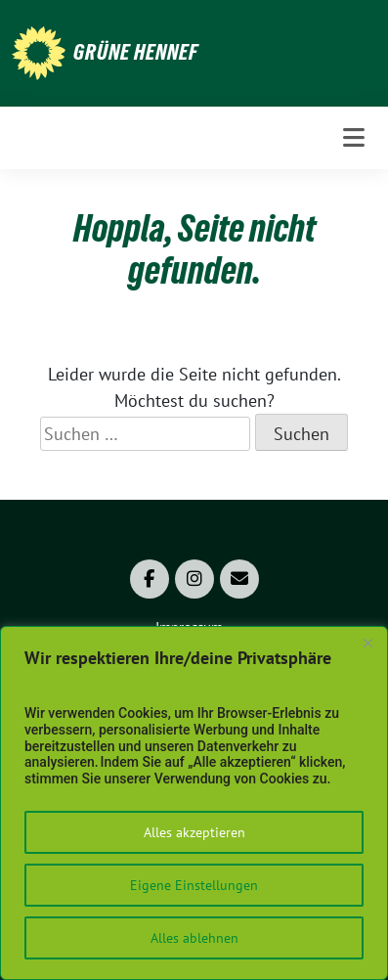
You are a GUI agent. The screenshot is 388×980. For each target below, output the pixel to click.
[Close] (367, 643)
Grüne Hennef (136, 52)
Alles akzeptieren (194, 832)
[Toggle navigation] (354, 137)
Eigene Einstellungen (194, 885)
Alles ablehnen (194, 938)
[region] (194, 803)
